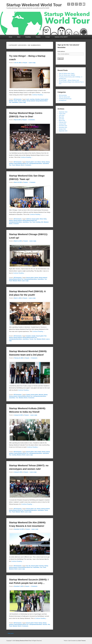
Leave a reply (32, 63)
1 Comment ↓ (33, 182)
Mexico (20, 101)
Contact (84, 4)
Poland (36, 623)
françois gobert (44, 99)
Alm (27, 566)
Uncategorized (63, 100)
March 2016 (62, 121)
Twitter (73, 4)
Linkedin (80, 4)
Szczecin (45, 624)
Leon (36, 162)
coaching (32, 99)
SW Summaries (18, 99)
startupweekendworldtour (36, 163)
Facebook (69, 4)
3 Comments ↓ (32, 120)
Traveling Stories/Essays (65, 99)
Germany (42, 566)
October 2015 (62, 129)
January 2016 (62, 124)
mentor (16, 101)
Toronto (31, 339)
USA (42, 222)
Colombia (37, 99)
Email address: (61, 51)
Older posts (10, 633)
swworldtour (15, 102)
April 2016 (61, 119)
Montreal (41, 395)
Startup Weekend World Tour (34, 5)
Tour (10, 165)
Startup (24, 101)
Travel (13, 165)
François (25, 63)
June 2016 (62, 115)
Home (10, 37)
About (19, 37)
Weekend (18, 165)
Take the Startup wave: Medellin (67, 75)
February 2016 (63, 122)
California (29, 219)
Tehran (46, 510)
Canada (33, 336)
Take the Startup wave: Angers (67, 73)
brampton (29, 336)
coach (28, 99)
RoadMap (28, 37)
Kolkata (39, 452)
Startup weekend (31, 101)
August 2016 (62, 114)
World (22, 165)
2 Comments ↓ (34, 358)
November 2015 (63, 127)
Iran (35, 509)
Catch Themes (82, 641)
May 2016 (61, 117)
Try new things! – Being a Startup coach (69, 80)
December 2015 (63, 126)
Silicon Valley (43, 219)
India (36, 452)
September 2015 (63, 131)
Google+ (76, 4)
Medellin (11, 101)
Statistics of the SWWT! (61, 37)
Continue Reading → (38, 95)
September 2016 (63, 112)
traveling (38, 222)
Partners (38, 37)
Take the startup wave (64, 97)
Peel (45, 336)
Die (29, 566)
